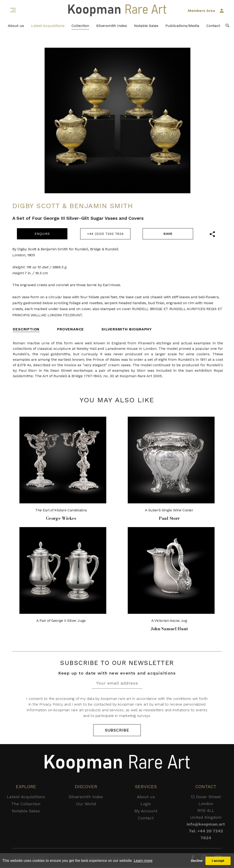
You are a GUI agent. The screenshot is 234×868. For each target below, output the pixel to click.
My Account (146, 811)
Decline (197, 861)
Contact (213, 27)
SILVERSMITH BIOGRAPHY (127, 329)
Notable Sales (146, 27)
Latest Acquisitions (48, 27)
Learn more (143, 861)
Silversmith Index (112, 27)
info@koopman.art (206, 824)
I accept (218, 861)
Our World (86, 804)
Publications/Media (182, 27)
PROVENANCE (70, 329)
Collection (80, 27)
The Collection (26, 804)
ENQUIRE (42, 234)
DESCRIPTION (26, 329)
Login (146, 804)
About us (16, 27)
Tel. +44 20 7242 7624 (206, 835)
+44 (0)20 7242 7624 (105, 234)
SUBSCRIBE (117, 730)
